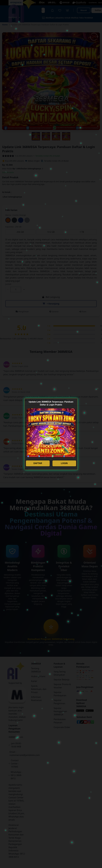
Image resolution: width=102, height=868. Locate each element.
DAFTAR (38, 463)
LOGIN (64, 463)
